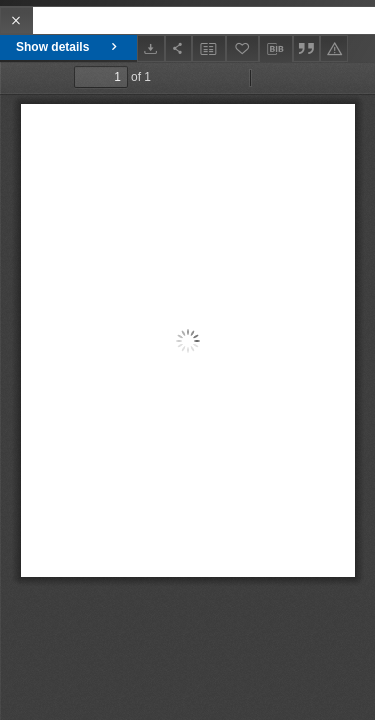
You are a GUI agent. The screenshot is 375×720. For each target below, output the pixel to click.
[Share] (179, 48)
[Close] (16, 20)
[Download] (151, 48)
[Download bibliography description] (276, 49)
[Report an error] (334, 48)
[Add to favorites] (243, 48)
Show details (68, 47)
